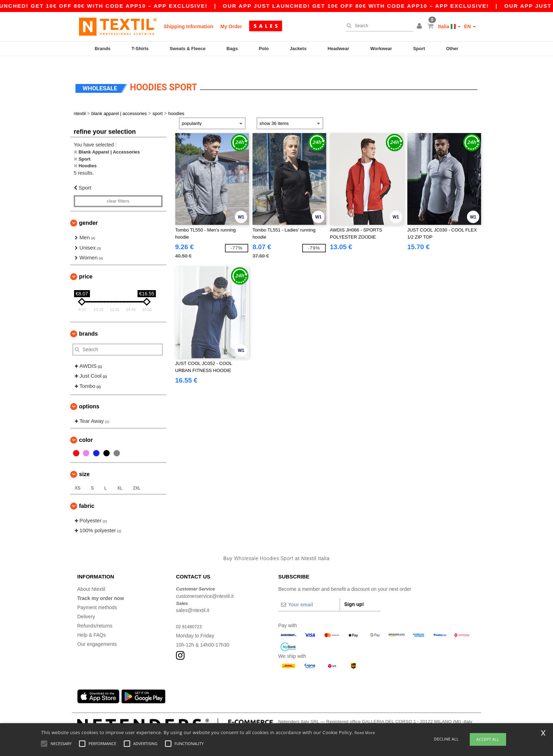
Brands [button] (88, 321)
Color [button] (86, 428)
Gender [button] (88, 211)
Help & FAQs (92, 623)
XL (120, 476)
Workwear (381, 49)
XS (78, 476)
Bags (232, 49)
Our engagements (97, 632)
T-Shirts (140, 49)
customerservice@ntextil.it (205, 584)
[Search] (378, 26)
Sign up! (354, 592)
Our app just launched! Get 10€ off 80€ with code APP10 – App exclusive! (370, 6)
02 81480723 (190, 614)
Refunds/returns (95, 614)
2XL (137, 476)
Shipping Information (189, 26)
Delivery (86, 605)
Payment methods (97, 595)
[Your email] (309, 593)
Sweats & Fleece (188, 49)
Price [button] (86, 264)
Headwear (338, 49)
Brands (103, 49)
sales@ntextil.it (193, 598)
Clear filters (118, 189)
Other (452, 49)
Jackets (298, 49)
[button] (420, 26)
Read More (365, 733)
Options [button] (89, 394)
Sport (419, 49)
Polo (264, 49)
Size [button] (84, 462)
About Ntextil (91, 577)
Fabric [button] (87, 494)
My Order (231, 26)
